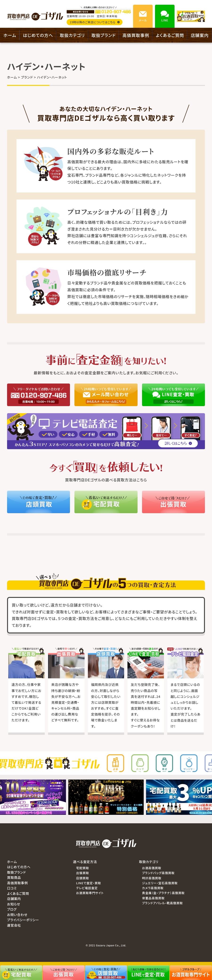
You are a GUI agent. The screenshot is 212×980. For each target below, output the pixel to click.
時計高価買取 (152, 878)
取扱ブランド (104, 35)
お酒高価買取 (152, 868)
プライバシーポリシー (23, 920)
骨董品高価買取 (153, 898)
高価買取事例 (136, 35)
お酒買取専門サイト (90, 893)
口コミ (12, 888)
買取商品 (14, 877)
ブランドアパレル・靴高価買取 (162, 903)
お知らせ (14, 904)
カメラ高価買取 (153, 888)
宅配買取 (83, 868)
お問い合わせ (17, 915)
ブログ (12, 909)
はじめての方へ (38, 35)
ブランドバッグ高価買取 (158, 873)
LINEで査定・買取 (89, 883)
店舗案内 (200, 35)
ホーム (10, 35)
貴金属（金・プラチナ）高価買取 (163, 893)
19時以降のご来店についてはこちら (95, 22)
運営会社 (14, 925)
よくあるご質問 (170, 35)
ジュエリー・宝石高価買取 (160, 883)
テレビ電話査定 (87, 888)
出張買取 (83, 873)
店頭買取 (83, 878)
